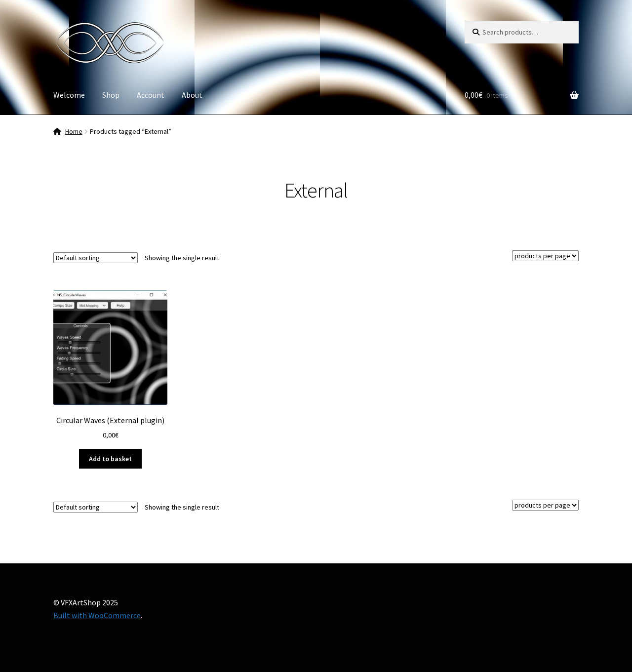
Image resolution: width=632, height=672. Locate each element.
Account (151, 95)
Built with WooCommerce (97, 615)
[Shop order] (96, 258)
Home (74, 131)
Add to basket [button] (110, 459)
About (192, 95)
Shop (111, 95)
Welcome (69, 95)
